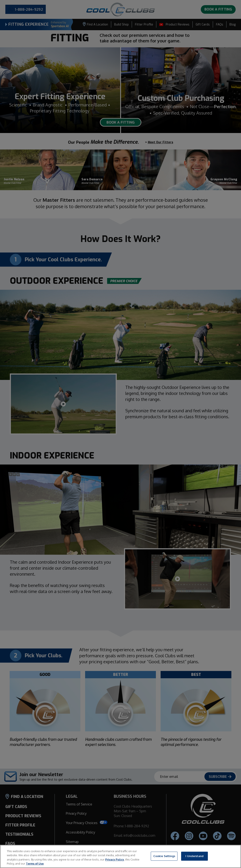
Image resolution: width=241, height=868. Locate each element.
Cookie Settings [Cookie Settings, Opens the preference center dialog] (164, 856)
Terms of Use (35, 864)
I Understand (194, 856)
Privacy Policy (115, 859)
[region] (120, 856)
